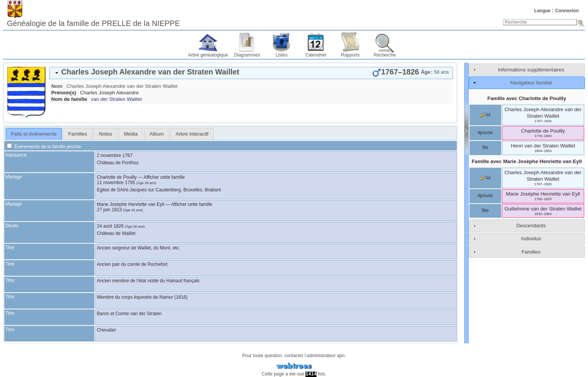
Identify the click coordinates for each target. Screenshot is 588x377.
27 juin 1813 (109, 210)
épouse (485, 133)
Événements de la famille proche (44, 147)
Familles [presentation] (78, 134)
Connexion (567, 11)
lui (485, 115)
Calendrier (316, 55)
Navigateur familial (531, 83)
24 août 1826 (110, 226)
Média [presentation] (131, 134)
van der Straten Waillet (116, 99)
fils (485, 147)
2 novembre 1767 (115, 155)
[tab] (251, 73)
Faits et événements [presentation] (34, 134)
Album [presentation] (157, 134)
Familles (531, 252)
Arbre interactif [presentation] (192, 134)
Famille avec (527, 98)
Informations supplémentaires (531, 70)
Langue (542, 11)
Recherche (385, 55)
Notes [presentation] (106, 134)
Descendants (531, 226)
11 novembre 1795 (116, 183)
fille (485, 210)
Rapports (350, 55)
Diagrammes (247, 55)
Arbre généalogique (208, 55)
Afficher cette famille (164, 177)
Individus (531, 239)
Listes (282, 55)
